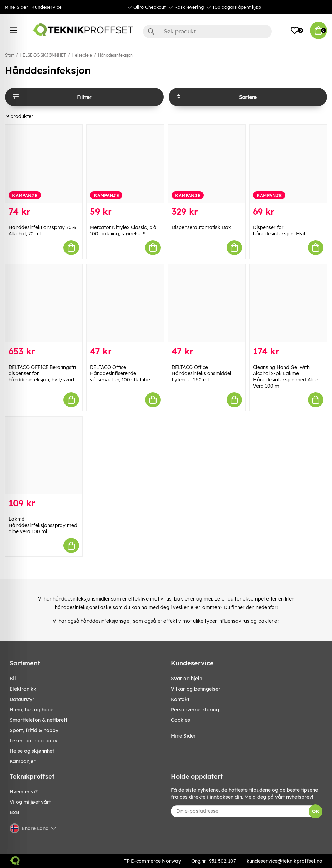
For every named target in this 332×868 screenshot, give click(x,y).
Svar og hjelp (187, 679)
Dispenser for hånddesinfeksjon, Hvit (279, 231)
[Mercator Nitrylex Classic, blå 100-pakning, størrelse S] (125, 164)
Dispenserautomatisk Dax (201, 227)
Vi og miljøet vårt (30, 802)
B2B (14, 812)
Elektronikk (23, 689)
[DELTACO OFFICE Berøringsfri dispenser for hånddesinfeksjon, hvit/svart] (44, 303)
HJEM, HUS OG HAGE (32, 710)
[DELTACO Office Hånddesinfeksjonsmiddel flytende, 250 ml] (207, 303)
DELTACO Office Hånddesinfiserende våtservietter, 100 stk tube (120, 373)
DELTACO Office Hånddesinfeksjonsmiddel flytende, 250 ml (201, 373)
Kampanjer (23, 761)
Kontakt (180, 699)
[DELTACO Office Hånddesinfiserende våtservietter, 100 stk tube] (125, 303)
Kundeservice (47, 7)
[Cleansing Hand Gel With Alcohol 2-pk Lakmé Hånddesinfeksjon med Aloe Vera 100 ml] (288, 303)
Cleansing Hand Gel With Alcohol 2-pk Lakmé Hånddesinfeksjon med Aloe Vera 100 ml (285, 377)
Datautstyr (22, 699)
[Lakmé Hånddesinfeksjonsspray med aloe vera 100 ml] (44, 456)
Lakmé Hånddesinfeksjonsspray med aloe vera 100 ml (43, 525)
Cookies (180, 720)
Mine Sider (16, 7)
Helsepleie (82, 55)
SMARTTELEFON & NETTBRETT (38, 720)
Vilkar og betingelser (196, 689)
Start (9, 55)
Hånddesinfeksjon (115, 55)
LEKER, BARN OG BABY (33, 741)
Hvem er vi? (24, 792)
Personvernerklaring (195, 710)
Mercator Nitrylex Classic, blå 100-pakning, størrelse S (123, 231)
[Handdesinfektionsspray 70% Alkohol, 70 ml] (44, 164)
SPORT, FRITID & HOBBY (34, 730)
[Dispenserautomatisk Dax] (207, 164)
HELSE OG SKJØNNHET (43, 55)
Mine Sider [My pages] (183, 736)
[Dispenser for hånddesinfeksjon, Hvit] (288, 164)
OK (316, 811)
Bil (13, 679)
